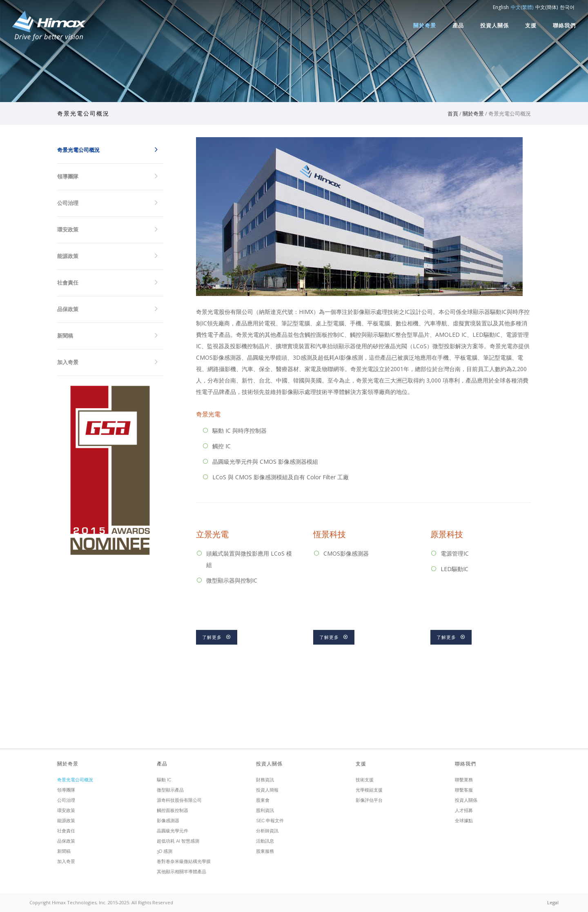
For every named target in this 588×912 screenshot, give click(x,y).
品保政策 (68, 309)
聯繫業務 (464, 780)
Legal (553, 902)
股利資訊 (265, 811)
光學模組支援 (369, 790)
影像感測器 (168, 821)
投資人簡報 (267, 790)
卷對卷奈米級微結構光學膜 (184, 862)
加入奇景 (68, 362)
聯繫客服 (464, 790)
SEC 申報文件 (270, 821)
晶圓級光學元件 (173, 831)
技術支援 (365, 780)
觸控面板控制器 (173, 811)
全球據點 (464, 821)
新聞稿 (65, 336)
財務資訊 (265, 780)
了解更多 (217, 637)
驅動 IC (164, 780)
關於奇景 (425, 25)
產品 (458, 25)
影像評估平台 (369, 800)
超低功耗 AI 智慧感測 (178, 841)
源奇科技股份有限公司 (179, 800)
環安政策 (68, 230)
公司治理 (68, 203)
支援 (531, 25)
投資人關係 (494, 25)
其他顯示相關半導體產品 (182, 872)
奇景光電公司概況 (78, 150)
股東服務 (265, 851)
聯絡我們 (564, 25)
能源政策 (68, 256)
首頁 (453, 113)
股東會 (263, 800)
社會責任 (68, 283)
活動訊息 (265, 841)
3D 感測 (165, 851)
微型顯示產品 (170, 790)
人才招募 (464, 811)
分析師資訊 (267, 831)
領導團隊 (68, 177)
